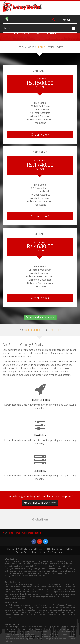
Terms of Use (39, 552)
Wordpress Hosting (32, 533)
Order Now (40, 134)
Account (68, 20)
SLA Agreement (55, 552)
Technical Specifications (40, 317)
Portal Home (14, 533)
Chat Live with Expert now (40, 503)
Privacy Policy (23, 552)
